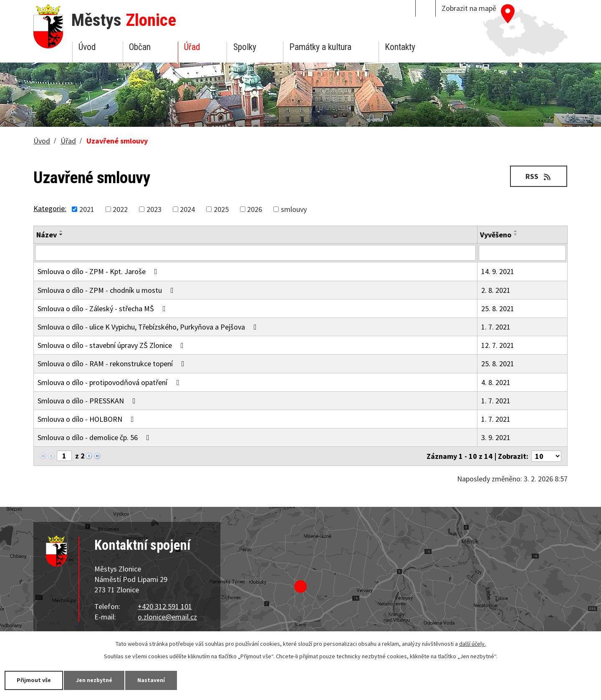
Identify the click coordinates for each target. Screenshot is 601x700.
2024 (187, 209)
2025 (221, 209)
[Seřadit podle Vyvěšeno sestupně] (516, 234)
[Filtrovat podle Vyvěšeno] (522, 253)
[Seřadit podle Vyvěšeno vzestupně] (516, 231)
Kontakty (400, 47)
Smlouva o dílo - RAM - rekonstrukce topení (113, 364)
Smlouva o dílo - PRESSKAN (88, 401)
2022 (120, 209)
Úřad (192, 47)
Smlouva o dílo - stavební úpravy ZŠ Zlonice (112, 345)
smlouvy (294, 209)
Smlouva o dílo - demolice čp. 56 (95, 437)
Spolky (245, 47)
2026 (255, 209)
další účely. (472, 644)
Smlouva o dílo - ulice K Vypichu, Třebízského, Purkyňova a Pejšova (149, 327)
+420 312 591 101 (165, 606)
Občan (140, 47)
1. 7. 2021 (496, 327)
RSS (539, 176)
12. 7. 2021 (498, 345)
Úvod (87, 47)
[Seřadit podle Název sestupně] (61, 234)
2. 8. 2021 (496, 290)
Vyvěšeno (496, 235)
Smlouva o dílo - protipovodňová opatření (110, 382)
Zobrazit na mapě (469, 8)
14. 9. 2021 (498, 271)
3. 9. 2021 (496, 437)
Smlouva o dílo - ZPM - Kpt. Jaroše (99, 271)
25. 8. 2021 (498, 308)
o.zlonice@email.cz (167, 617)
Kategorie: (50, 208)
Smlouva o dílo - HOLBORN (87, 419)
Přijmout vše (34, 680)
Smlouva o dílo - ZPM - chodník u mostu (107, 290)
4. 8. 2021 (496, 382)
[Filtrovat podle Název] (255, 253)
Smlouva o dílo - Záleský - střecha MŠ (103, 308)
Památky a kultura (320, 47)
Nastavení (154, 680)
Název (47, 235)
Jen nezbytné (96, 680)
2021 (87, 209)
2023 (154, 209)
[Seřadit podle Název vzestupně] (61, 231)
